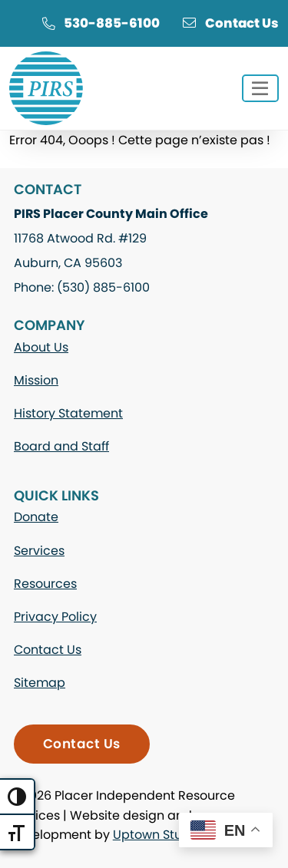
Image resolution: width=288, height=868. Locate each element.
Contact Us (231, 23)
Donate (36, 517)
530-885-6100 (101, 23)
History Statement (68, 413)
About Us (41, 347)
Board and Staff (61, 446)
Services (39, 551)
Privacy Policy (55, 617)
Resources (45, 584)
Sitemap (40, 683)
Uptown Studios (160, 835)
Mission (36, 380)
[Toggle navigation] (261, 89)
